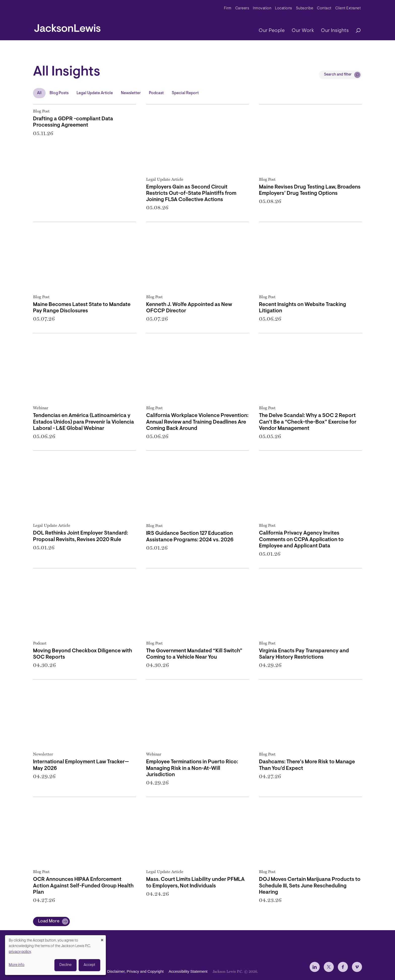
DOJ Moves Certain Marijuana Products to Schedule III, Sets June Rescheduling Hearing (310, 886)
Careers (242, 8)
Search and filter (338, 75)
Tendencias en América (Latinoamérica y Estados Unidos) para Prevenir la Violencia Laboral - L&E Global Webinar (84, 422)
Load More (49, 921)
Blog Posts (59, 93)
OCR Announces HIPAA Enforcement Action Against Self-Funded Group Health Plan (83, 886)
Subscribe (305, 8)
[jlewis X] (329, 967)
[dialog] (55, 955)
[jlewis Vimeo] (357, 967)
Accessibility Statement (188, 971)
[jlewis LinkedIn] (315, 967)
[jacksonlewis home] (67, 27)
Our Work (303, 31)
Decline (65, 965)
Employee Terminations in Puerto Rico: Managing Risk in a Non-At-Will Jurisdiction (192, 768)
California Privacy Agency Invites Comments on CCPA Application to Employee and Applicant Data (301, 539)
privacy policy (20, 952)
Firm (228, 8)
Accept (89, 965)
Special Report (185, 93)
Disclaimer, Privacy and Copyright (135, 971)
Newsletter (131, 93)
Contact (324, 8)
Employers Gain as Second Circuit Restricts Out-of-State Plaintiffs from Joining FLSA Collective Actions (191, 193)
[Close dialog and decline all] (102, 938)
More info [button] (17, 965)
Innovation (262, 8)
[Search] (356, 31)
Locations (284, 8)
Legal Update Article (95, 93)
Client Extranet (348, 8)
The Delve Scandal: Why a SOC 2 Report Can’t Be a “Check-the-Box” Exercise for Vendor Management (308, 422)
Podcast (156, 93)
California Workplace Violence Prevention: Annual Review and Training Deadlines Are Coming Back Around (197, 422)
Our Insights (335, 31)
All (39, 93)
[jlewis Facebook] (343, 967)
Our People (272, 31)
